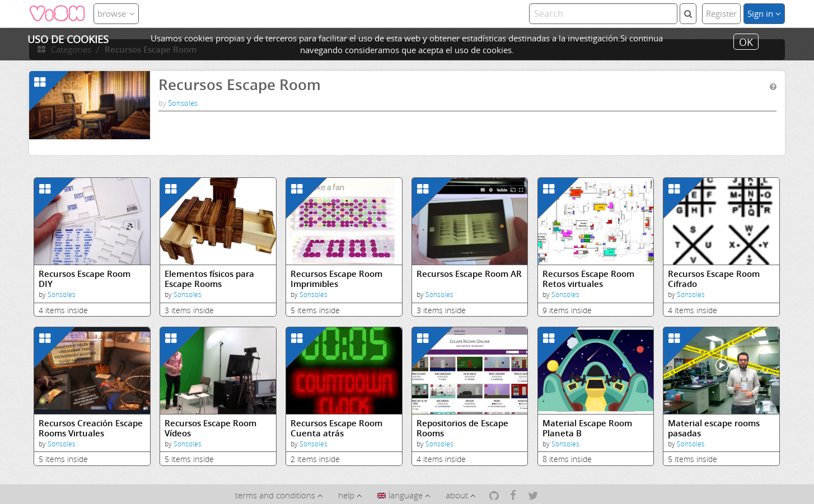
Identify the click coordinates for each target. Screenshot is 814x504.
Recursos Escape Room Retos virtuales (588, 279)
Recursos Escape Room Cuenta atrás (336, 428)
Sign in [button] (764, 13)
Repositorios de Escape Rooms (462, 428)
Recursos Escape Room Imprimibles (336, 279)
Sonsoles (183, 103)
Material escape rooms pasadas (714, 428)
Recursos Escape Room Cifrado (714, 279)
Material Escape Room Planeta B (587, 428)
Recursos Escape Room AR (469, 274)
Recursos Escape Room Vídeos (210, 428)
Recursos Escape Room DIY (85, 279)
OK (746, 41)
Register (721, 13)
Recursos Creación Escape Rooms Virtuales (91, 428)
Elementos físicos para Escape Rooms (209, 279)
